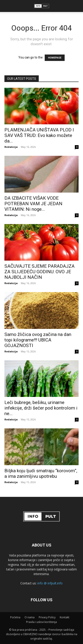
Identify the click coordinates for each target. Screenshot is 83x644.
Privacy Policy (47, 617)
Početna (15, 617)
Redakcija (11, 147)
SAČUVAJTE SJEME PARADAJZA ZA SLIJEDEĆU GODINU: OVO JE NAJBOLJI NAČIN (40, 272)
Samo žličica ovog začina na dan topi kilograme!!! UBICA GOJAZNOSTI (38, 340)
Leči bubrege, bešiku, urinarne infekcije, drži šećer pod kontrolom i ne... (41, 408)
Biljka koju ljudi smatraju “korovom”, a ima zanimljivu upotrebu (41, 473)
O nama (30, 617)
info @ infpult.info (50, 583)
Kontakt (65, 617)
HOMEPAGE (55, 58)
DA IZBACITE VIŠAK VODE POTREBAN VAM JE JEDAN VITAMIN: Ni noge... (33, 204)
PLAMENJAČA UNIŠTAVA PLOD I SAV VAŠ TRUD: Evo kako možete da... (39, 135)
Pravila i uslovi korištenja (41, 622)
